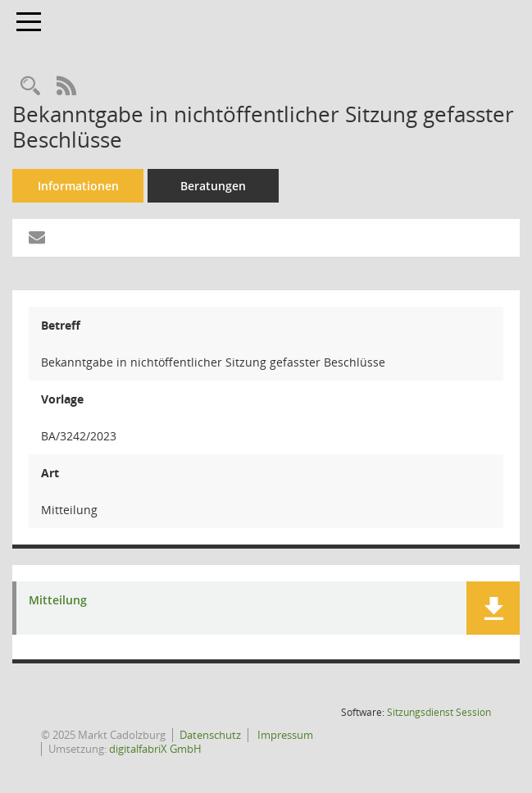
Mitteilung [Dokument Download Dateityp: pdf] (58, 601)
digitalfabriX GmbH (155, 749)
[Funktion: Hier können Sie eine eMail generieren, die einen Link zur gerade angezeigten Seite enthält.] (37, 238)
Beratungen (213, 186)
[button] (493, 608)
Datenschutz (210, 735)
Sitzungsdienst (439, 712)
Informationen (78, 186)
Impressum (284, 735)
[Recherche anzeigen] (30, 87)
